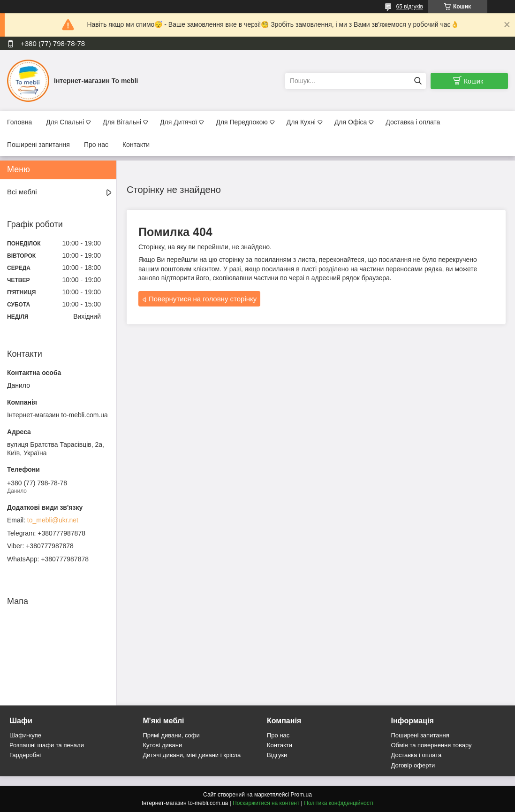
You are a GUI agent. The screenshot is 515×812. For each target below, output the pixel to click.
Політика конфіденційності (339, 803)
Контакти (136, 145)
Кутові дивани (163, 745)
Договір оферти (413, 765)
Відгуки (277, 755)
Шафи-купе (25, 735)
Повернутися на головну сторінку (203, 299)
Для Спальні (65, 122)
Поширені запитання (38, 145)
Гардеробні (25, 755)
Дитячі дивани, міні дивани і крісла (192, 755)
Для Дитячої (178, 122)
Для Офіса (351, 122)
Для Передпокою (242, 122)
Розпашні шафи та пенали (47, 745)
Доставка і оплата (413, 122)
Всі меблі (22, 192)
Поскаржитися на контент (266, 803)
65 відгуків (410, 7)
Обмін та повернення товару (432, 745)
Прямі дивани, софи (171, 735)
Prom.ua (301, 795)
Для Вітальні (122, 122)
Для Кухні (301, 122)
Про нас (96, 145)
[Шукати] (418, 81)
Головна (19, 122)
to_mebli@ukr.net (53, 520)
